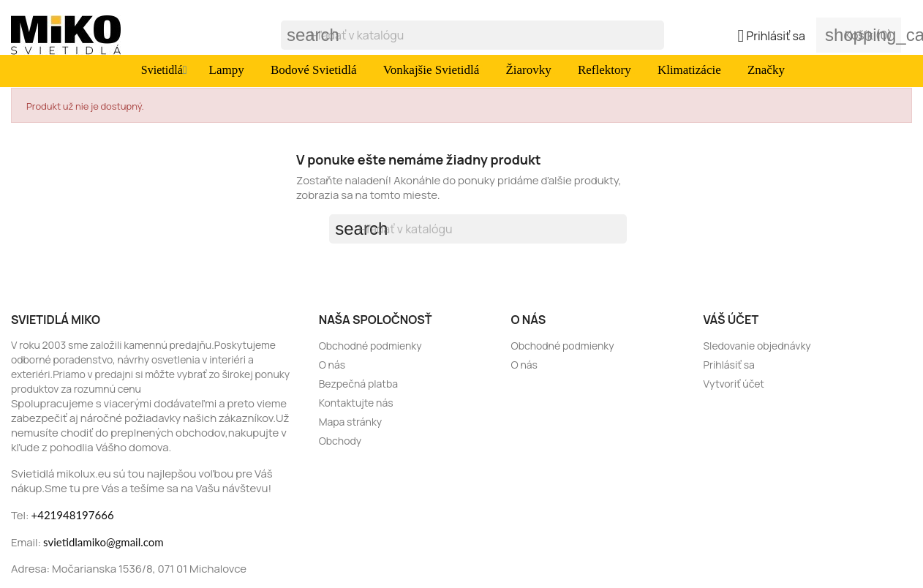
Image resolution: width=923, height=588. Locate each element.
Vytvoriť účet (733, 384)
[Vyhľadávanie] (472, 35)
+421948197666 (73, 515)
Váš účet (731, 320)
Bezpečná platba (358, 384)
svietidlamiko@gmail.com (103, 542)
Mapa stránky (351, 422)
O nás (332, 365)
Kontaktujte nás (356, 403)
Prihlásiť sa (728, 365)
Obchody (340, 441)
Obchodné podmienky (370, 346)
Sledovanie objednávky (757, 346)
